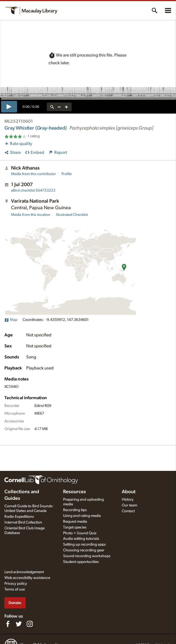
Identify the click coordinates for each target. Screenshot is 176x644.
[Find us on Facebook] (8, 624)
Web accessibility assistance (27, 578)
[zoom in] (66, 107)
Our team (129, 505)
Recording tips (75, 510)
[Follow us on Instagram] (30, 624)
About (129, 492)
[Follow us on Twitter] (19, 624)
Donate (15, 603)
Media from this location (31, 215)
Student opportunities (81, 562)
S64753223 (33, 190)
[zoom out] (59, 107)
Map (11, 320)
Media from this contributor (33, 174)
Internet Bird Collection (23, 522)
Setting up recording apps (84, 544)
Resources (75, 492)
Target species (75, 527)
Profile (67, 174)
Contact (128, 511)
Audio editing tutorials (81, 539)
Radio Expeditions (19, 517)
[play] (9, 107)
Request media (75, 522)
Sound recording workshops (87, 556)
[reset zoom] (52, 107)
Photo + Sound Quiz (80, 533)
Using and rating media (82, 516)
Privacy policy (16, 584)
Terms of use (15, 589)
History (128, 500)
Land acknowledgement (24, 572)
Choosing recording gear (84, 550)
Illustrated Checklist (72, 215)
